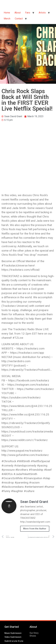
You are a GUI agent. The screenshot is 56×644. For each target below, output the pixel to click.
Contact (19, 19)
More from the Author (35, 529)
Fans (28, 13)
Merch (7, 19)
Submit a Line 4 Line (14, 641)
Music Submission (13, 633)
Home (7, 13)
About (18, 13)
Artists (42, 13)
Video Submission (13, 637)
